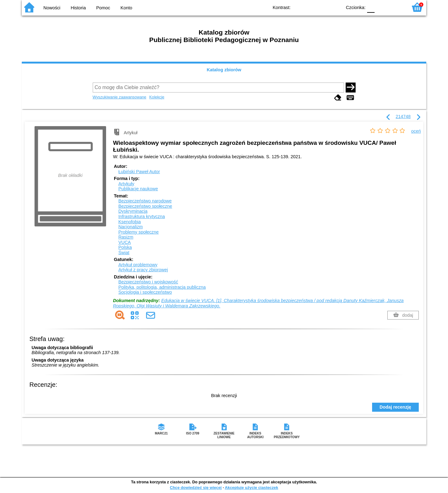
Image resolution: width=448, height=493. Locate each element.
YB (323, 7)
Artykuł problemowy (138, 265)
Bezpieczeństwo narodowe (145, 201)
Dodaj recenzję (395, 407)
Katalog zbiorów (224, 70)
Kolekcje (157, 97)
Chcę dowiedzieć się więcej (196, 488)
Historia (78, 8)
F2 (396, 7)
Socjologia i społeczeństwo (145, 292)
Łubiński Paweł (139, 172)
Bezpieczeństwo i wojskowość (148, 282)
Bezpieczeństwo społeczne (145, 206)
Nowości (52, 8)
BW (310, 7)
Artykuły (126, 184)
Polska (125, 247)
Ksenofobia (129, 222)
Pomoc (103, 8)
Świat (124, 253)
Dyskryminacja (133, 211)
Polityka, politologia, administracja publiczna (162, 287)
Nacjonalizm (130, 227)
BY (335, 7)
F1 (382, 7)
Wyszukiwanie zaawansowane (120, 97)
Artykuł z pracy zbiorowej (143, 270)
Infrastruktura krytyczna (142, 216)
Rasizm (126, 237)
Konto (126, 8)
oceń (416, 131)
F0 (371, 7)
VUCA (124, 242)
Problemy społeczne (138, 232)
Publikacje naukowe (138, 189)
